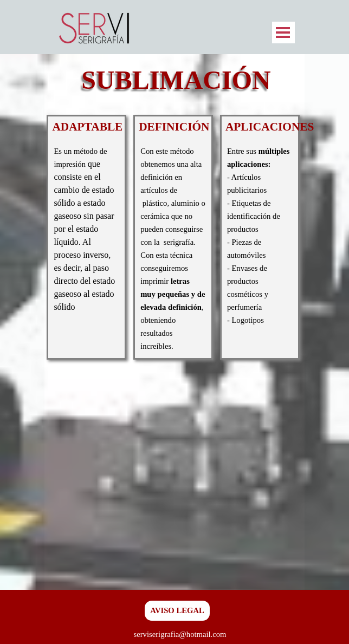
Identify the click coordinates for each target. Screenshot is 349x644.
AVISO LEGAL (177, 610)
